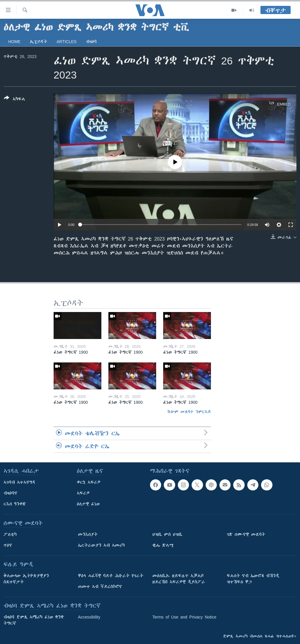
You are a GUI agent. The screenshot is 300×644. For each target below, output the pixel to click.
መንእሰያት (88, 534)
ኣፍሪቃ (83, 493)
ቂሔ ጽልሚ (163, 545)
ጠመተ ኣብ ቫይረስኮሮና (100, 587)
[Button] (15, 100)
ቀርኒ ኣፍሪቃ (89, 482)
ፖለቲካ (10, 534)
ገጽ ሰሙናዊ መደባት (246, 534)
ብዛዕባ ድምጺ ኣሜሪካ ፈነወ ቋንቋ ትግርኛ (34, 620)
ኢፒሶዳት (39, 42)
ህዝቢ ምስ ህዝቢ (167, 534)
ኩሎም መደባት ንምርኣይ (189, 412)
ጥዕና (8, 545)
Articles (67, 42)
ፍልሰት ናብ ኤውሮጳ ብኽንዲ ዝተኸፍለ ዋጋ (253, 579)
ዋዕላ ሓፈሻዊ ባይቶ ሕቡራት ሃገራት (111, 576)
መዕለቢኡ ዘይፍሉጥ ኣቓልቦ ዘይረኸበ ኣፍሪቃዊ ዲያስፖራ (179, 579)
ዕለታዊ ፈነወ (88, 504)
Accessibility (89, 617)
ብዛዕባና (10, 493)
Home (14, 42)
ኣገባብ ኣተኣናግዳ (19, 482)
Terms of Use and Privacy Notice (184, 617)
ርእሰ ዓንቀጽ (15, 504)
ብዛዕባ (91, 42)
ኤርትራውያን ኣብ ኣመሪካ (101, 545)
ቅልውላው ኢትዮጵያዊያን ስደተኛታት (26, 579)
